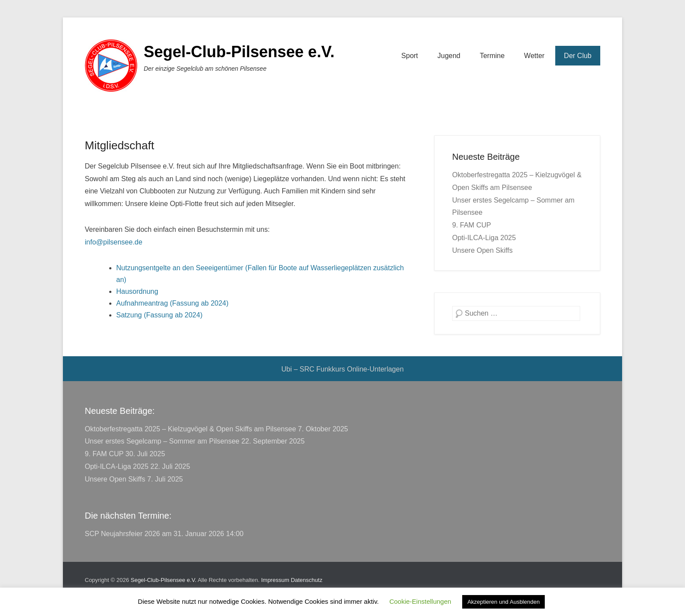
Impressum (275, 580)
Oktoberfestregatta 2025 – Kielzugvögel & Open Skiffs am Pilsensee (190, 429)
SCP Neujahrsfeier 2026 (122, 534)
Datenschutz (307, 580)
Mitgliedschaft (119, 145)
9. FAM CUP (472, 225)
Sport (410, 56)
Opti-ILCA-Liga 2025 (484, 238)
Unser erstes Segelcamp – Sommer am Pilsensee (162, 441)
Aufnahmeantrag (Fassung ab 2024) (172, 303)
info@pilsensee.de (114, 242)
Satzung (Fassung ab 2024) (159, 315)
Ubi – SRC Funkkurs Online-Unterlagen (342, 369)
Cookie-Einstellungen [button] (420, 601)
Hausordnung (137, 291)
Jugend (449, 56)
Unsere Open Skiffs (482, 250)
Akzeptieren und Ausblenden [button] (504, 602)
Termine (492, 56)
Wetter (535, 56)
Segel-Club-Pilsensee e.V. (239, 52)
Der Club (578, 56)
